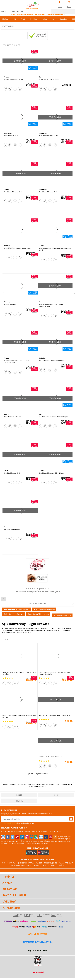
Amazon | (40, 863)
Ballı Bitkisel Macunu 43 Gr (13, 192)
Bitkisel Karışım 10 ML (11, 136)
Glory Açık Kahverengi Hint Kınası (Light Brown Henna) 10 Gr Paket (55, 673)
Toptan (44, 19)
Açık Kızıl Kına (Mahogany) (44, 609)
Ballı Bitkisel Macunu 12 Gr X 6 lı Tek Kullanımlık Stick (51, 305)
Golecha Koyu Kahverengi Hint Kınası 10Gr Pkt (55, 715)
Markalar (6, 19)
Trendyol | (49, 863)
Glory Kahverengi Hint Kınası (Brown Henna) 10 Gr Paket (19, 716)
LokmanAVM (38, 972)
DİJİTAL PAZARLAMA (38, 951)
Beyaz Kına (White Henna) (38, 614)
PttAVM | (32, 863)
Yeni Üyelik (68, 784)
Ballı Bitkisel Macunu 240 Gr (13, 79)
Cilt (15, 19)
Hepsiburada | (59, 863)
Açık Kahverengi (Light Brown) (17, 609)
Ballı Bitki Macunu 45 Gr (12, 473)
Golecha (19, 801)
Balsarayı (7, 302)
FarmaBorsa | (27, 865)
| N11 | (4, 863)
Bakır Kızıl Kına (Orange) (14, 614)
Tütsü (23, 19)
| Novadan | (16, 865)
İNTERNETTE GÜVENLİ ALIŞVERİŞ (38, 942)
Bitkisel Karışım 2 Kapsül (12, 417)
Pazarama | (70, 863)
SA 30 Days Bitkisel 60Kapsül (49, 79)
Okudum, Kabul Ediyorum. (18, 823)
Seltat (6, 471)
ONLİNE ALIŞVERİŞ (38, 934)
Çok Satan (33, 19)
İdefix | (61, 865)
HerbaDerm (43, 358)
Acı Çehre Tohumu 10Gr (12, 529)
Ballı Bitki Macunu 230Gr (12, 304)
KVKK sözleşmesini (11, 823)
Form (53, 19)
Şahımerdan (43, 133)
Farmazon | (38, 865)
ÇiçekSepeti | (23, 863)
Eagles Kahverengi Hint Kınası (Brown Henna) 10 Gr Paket (19, 673)
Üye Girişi (37, 786)
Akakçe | (54, 865)
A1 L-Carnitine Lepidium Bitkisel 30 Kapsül (53, 417)
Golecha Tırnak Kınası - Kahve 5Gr (50, 757)
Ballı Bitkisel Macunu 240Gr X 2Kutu (51, 473)
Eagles (19, 795)
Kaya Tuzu (64, 19)
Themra (6, 77)
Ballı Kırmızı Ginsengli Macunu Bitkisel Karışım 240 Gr (55, 249)
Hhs (40, 77)
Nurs (5, 527)
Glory (56, 795)
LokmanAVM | (12, 863)
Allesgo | (47, 865)
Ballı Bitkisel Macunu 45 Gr (48, 192)
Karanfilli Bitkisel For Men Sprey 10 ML (17, 248)
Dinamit (7, 246)
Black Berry (8, 133)
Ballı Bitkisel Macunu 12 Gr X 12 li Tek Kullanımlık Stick (17, 361)
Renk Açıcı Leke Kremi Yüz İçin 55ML (51, 361)
